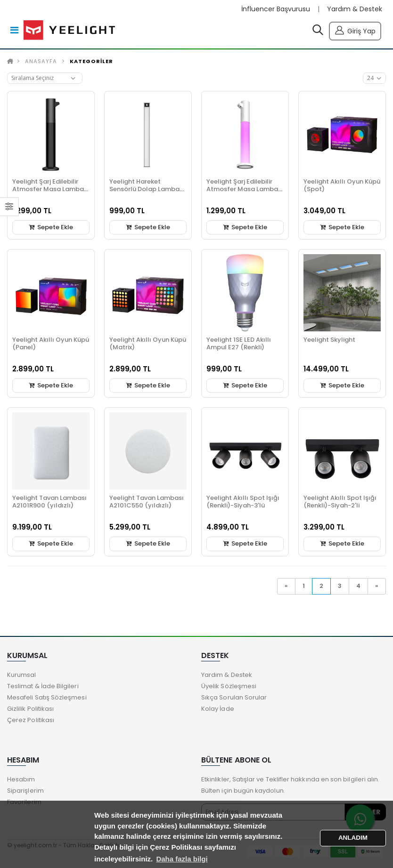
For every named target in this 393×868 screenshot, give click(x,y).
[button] (318, 32)
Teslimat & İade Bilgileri (43, 686)
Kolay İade (218, 709)
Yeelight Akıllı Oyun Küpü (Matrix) (148, 343)
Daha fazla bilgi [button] (182, 859)
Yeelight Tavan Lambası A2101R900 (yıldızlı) (49, 502)
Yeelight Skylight (329, 340)
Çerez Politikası (31, 720)
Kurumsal (22, 675)
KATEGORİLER (91, 61)
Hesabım (21, 779)
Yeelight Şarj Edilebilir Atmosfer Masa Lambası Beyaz (245, 189)
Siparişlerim (25, 791)
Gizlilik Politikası (30, 709)
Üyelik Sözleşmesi (229, 686)
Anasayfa (41, 61)
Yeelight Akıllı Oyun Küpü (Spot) (342, 185)
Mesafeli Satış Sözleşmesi (47, 697)
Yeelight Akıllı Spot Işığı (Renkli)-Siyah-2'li (340, 502)
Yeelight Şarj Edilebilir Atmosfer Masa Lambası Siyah (51, 189)
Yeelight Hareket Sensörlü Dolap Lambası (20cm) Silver (147, 189)
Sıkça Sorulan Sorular (234, 697)
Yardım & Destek (355, 9)
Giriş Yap (355, 30)
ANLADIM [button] (353, 838)
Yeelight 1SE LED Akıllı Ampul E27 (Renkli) (239, 343)
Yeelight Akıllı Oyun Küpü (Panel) (51, 343)
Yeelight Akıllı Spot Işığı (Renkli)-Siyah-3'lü (243, 502)
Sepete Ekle (51, 227)
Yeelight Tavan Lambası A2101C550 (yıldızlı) (147, 502)
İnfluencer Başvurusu (276, 9)
